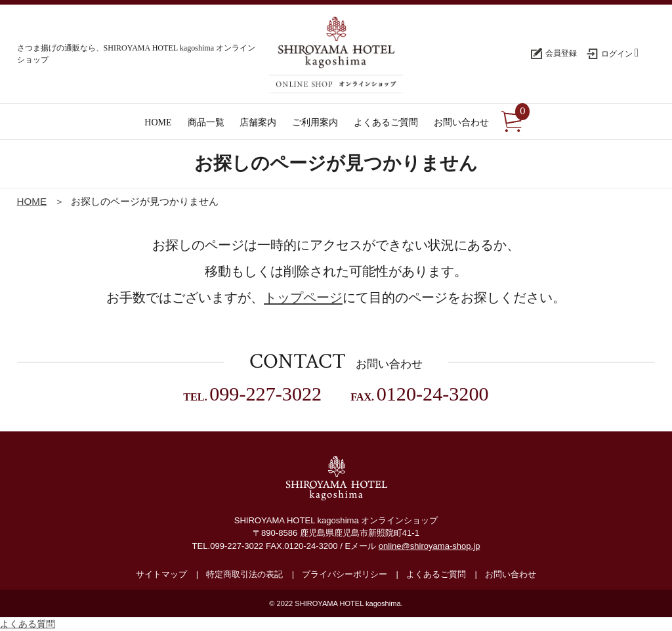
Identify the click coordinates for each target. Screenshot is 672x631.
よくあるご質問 (436, 574)
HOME (32, 201)
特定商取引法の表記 (244, 574)
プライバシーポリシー (345, 574)
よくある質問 (28, 624)
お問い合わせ (511, 574)
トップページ (303, 297)
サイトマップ (161, 574)
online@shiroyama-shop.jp (430, 546)
